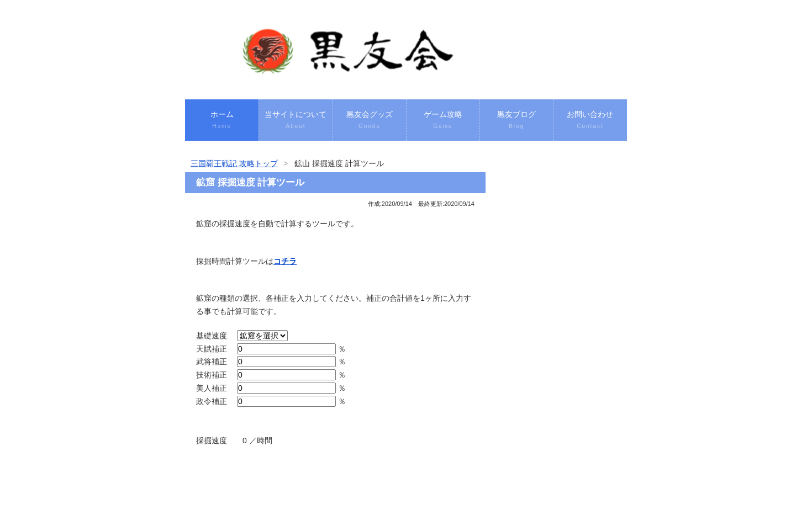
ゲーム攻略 (443, 121)
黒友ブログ (516, 121)
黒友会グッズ (370, 121)
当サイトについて (296, 121)
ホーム (222, 121)
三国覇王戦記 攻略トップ (234, 163)
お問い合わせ (590, 121)
